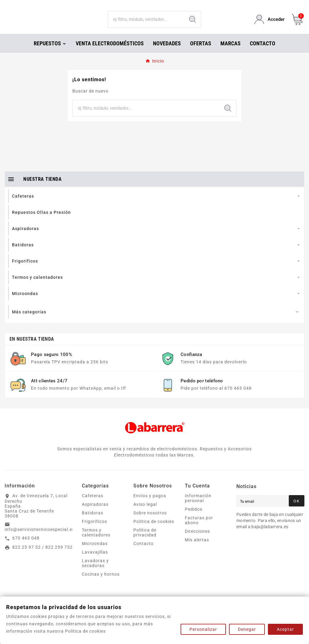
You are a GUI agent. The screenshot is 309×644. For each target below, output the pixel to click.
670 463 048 (26, 547)
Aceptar (285, 629)
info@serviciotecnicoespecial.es (40, 538)
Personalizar (203, 629)
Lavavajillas (95, 561)
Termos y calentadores (96, 541)
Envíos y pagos (150, 504)
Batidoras (93, 521)
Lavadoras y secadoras (95, 572)
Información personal (198, 507)
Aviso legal (145, 513)
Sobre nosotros (150, 521)
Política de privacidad (145, 541)
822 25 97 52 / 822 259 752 (42, 556)
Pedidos (194, 518)
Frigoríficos (94, 530)
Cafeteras (93, 504)
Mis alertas (197, 548)
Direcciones (197, 540)
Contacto (143, 552)
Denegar (247, 629)
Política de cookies (154, 530)
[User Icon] (269, 24)
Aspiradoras (95, 513)
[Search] (193, 24)
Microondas (95, 552)
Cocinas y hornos (101, 583)
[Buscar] (146, 24)
